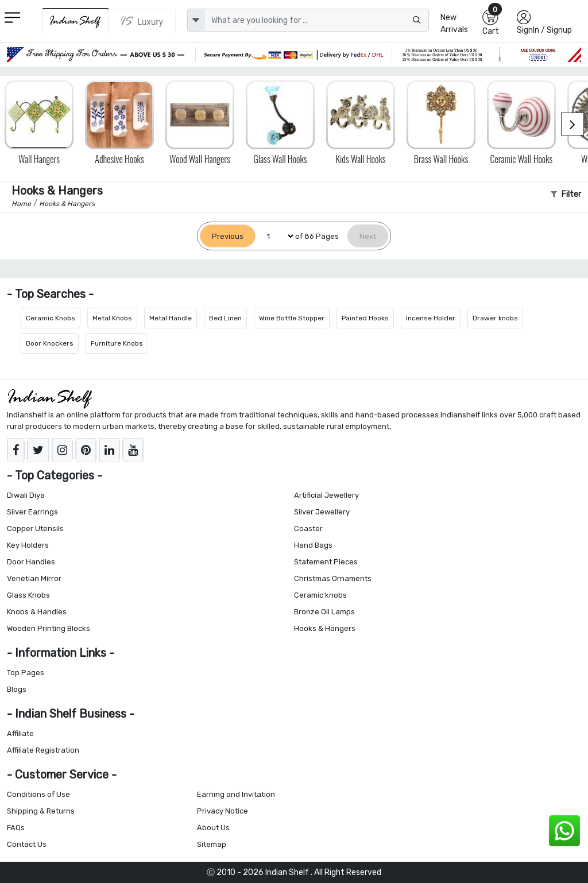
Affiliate (20, 733)
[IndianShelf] (76, 21)
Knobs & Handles (37, 612)
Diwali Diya (26, 495)
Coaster (308, 528)
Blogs (17, 689)
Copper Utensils (35, 528)
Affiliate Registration (43, 750)
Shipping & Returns (41, 811)
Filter (566, 194)
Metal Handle (171, 318)
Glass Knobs (28, 595)
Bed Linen (225, 318)
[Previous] (228, 236)
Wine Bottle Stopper (292, 318)
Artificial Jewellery (326, 495)
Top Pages (26, 673)
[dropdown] (196, 20)
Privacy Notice (223, 811)
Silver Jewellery (322, 512)
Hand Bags (313, 545)
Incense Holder (431, 318)
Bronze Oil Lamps (324, 612)
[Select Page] (275, 236)
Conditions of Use (38, 794)
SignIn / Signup (544, 30)
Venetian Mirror (34, 578)
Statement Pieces (326, 562)
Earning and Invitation (236, 794)
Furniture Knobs (117, 343)
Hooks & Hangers (325, 628)
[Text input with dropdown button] (317, 20)
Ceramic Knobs (51, 318)
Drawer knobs (495, 318)
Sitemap (212, 844)
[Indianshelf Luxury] (142, 21)
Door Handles (31, 562)
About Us (213, 828)
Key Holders (28, 545)
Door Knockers (50, 343)
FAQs (16, 828)
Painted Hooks (365, 318)
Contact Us (27, 844)
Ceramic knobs (320, 595)
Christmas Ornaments (333, 578)
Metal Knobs (112, 318)
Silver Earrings (32, 512)
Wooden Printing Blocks (49, 628)
